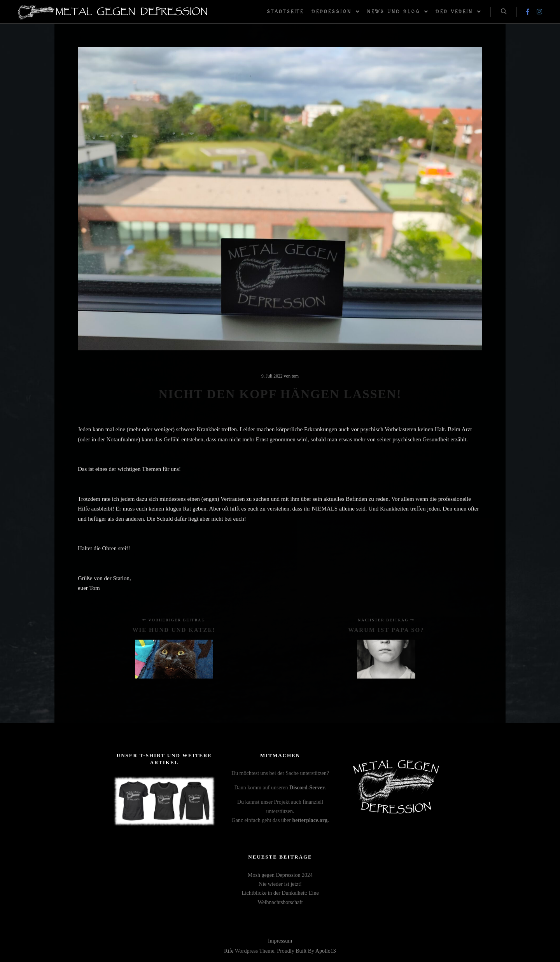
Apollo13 (326, 951)
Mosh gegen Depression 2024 (280, 875)
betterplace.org (310, 820)
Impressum (280, 941)
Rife (229, 951)
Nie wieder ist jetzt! (280, 884)
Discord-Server (307, 788)
